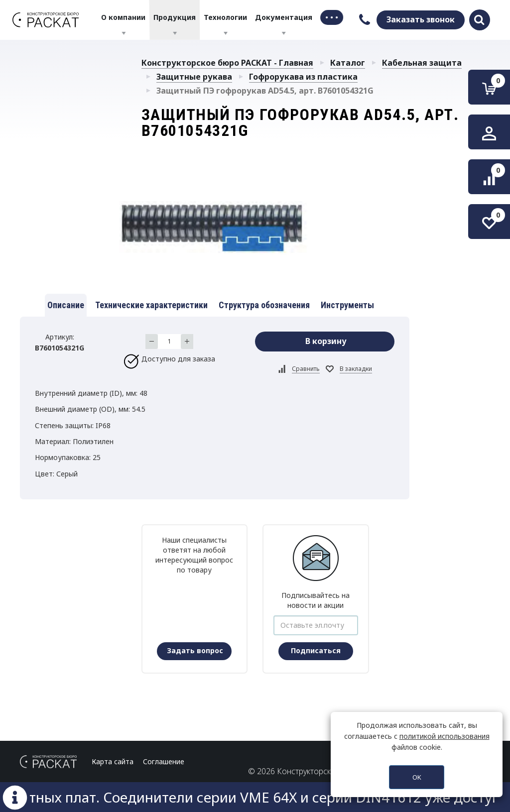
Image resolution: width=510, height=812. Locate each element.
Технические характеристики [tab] (151, 305)
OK (417, 777)
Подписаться (316, 650)
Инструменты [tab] (347, 305)
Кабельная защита (422, 63)
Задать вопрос (195, 650)
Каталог (348, 63)
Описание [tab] (66, 305)
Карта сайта (113, 761)
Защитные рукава (194, 77)
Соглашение (164, 761)
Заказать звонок (421, 19)
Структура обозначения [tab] (264, 305)
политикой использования (445, 736)
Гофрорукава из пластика (303, 77)
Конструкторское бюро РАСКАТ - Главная (227, 63)
